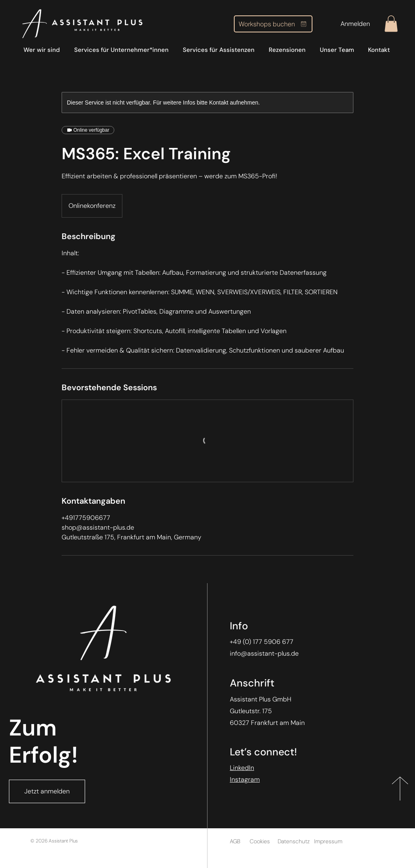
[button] (391, 24)
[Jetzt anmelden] (47, 791)
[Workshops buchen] (273, 24)
